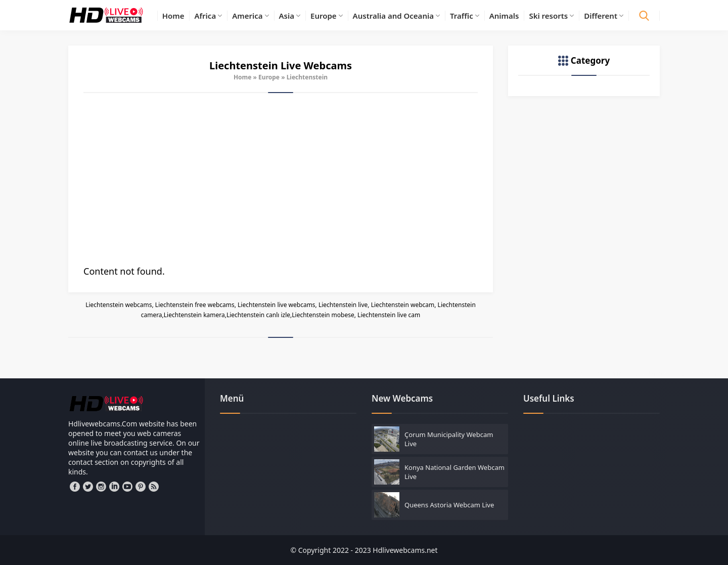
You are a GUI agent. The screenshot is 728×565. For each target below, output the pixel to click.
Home (243, 77)
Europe (269, 77)
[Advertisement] (281, 179)
